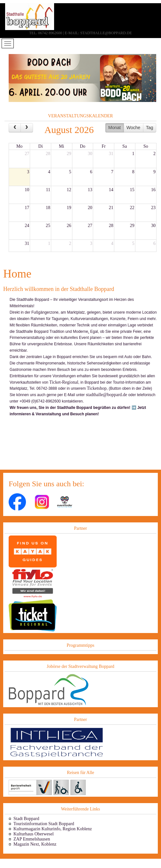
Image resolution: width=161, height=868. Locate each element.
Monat (114, 128)
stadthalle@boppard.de (106, 395)
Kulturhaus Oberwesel (34, 834)
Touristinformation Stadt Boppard (44, 824)
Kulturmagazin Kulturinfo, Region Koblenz (53, 829)
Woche (133, 128)
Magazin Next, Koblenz (35, 844)
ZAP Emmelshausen (32, 839)
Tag (150, 128)
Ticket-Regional (64, 382)
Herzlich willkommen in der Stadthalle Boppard (59, 289)
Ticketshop (97, 388)
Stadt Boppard (26, 819)
